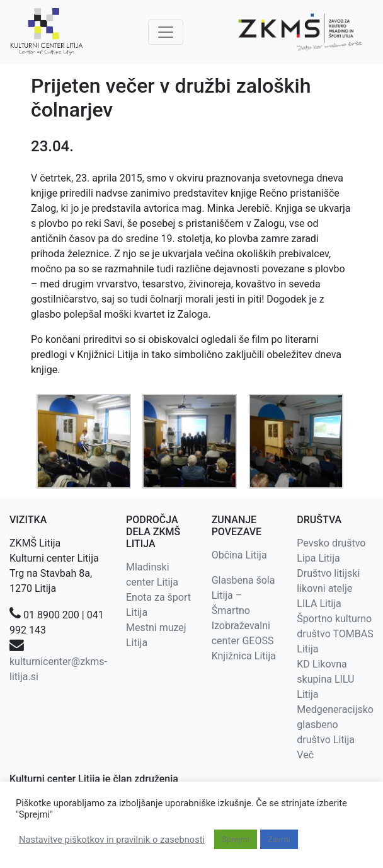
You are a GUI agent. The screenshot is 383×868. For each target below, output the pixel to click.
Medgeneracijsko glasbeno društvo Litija (335, 725)
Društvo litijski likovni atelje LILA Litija (328, 588)
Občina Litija (239, 555)
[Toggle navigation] (166, 32)
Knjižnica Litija (244, 656)
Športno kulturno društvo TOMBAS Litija (335, 634)
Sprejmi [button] (236, 839)
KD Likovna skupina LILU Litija (325, 679)
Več (305, 755)
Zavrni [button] (279, 839)
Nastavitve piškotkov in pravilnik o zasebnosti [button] (112, 840)
